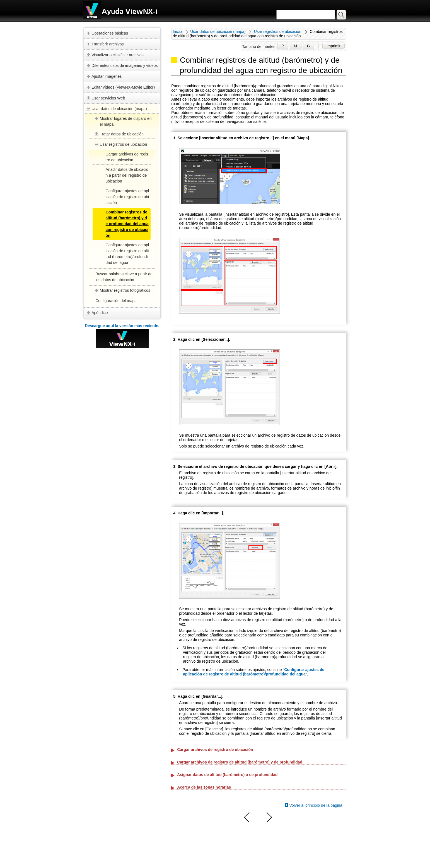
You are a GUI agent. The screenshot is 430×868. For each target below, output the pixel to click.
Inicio (177, 31)
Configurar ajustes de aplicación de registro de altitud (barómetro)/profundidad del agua (254, 672)
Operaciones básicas (110, 33)
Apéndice (100, 313)
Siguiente (269, 817)
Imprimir (334, 46)
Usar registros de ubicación (124, 144)
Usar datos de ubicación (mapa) (119, 109)
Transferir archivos (107, 44)
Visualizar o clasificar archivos (117, 55)
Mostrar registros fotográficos (125, 290)
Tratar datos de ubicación (122, 134)
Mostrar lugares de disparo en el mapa (126, 121)
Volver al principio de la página (316, 805)
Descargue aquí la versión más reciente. (122, 326)
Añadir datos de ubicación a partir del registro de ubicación (127, 175)
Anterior (247, 817)
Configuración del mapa (116, 301)
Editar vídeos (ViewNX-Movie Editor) (123, 87)
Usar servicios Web (108, 98)
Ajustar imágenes (107, 76)
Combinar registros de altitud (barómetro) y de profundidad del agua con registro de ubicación (127, 224)
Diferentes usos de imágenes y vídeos (125, 65)
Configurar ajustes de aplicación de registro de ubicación (127, 197)
